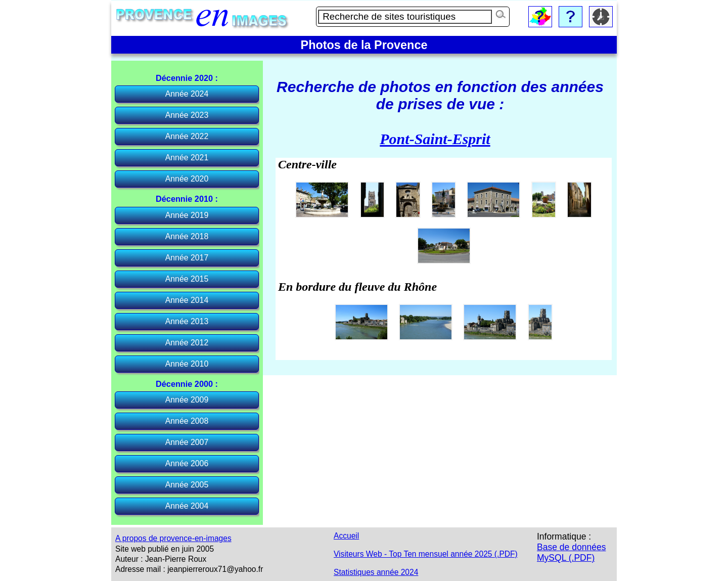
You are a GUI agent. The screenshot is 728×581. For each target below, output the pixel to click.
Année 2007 (187, 442)
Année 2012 (187, 343)
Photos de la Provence (364, 45)
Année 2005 (187, 485)
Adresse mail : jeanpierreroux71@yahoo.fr (189, 569)
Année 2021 (187, 158)
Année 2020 (187, 179)
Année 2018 (187, 236)
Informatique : (564, 537)
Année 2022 (187, 136)
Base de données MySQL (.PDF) (571, 552)
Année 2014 (187, 300)
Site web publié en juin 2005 (165, 549)
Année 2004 (187, 506)
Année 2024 (187, 94)
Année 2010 (187, 364)
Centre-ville (307, 164)
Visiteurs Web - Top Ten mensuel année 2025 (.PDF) (426, 554)
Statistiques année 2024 (376, 572)
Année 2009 (187, 400)
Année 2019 (187, 215)
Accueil (346, 536)
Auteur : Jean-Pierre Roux (161, 559)
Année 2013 (187, 321)
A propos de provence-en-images (173, 538)
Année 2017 (187, 258)
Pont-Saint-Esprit (435, 139)
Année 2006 (187, 463)
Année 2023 (187, 115)
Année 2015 (187, 279)
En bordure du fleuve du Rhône (357, 287)
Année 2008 (187, 421)
